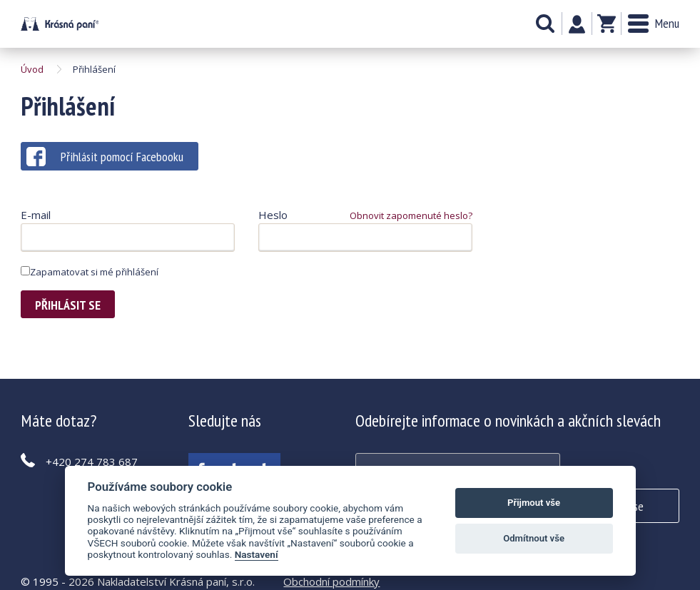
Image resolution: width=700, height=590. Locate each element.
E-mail (36, 215)
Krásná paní (60, 24)
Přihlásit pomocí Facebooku (105, 157)
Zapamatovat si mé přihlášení (90, 272)
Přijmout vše (534, 503)
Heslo (273, 215)
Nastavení (257, 554)
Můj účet (577, 24)
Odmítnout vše (534, 538)
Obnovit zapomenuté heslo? (411, 215)
